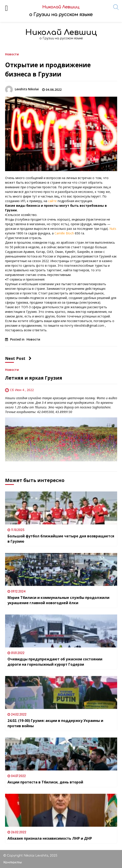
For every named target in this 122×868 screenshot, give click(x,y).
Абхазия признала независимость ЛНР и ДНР (50, 838)
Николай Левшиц (61, 32)
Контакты (13, 862)
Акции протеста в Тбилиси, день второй (45, 782)
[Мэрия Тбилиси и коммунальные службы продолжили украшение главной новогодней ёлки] (61, 569)
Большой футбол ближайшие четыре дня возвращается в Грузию (61, 539)
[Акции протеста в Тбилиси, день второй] (61, 754)
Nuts (113, 229)
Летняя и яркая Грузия (34, 378)
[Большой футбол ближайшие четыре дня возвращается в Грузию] (61, 508)
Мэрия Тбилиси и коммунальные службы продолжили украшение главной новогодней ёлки (58, 600)
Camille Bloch (64, 233)
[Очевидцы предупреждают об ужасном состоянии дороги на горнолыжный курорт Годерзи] (61, 631)
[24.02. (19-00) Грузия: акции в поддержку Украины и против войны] (61, 692)
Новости (12, 54)
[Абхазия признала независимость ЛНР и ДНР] (61, 810)
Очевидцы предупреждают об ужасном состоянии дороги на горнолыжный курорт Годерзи (55, 662)
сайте (52, 201)
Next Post (18, 358)
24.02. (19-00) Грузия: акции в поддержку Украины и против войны (55, 723)
